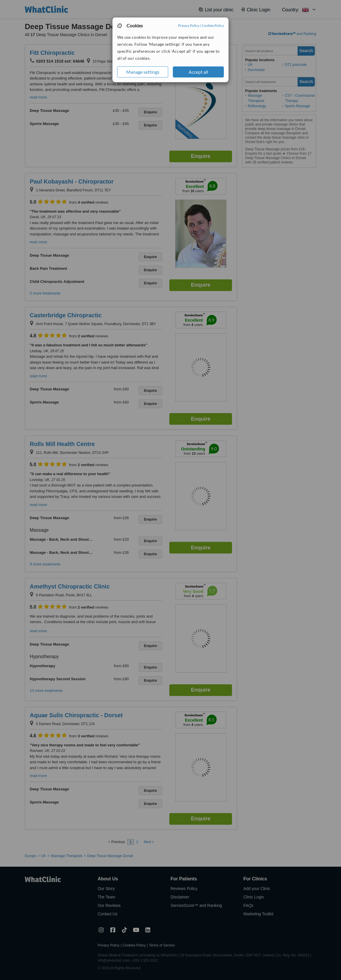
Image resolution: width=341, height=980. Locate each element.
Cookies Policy (213, 25)
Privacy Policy (189, 25)
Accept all (198, 72)
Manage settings (143, 72)
